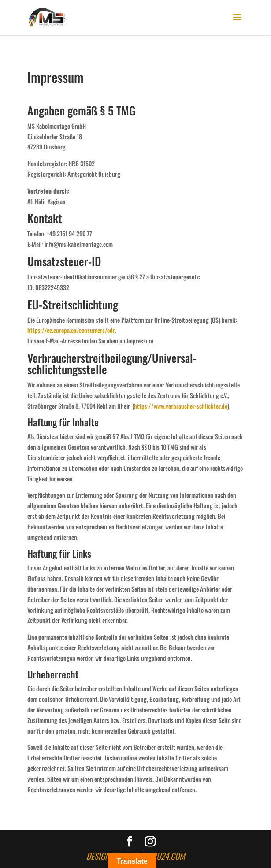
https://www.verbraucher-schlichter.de (181, 406)
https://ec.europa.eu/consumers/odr (71, 330)
